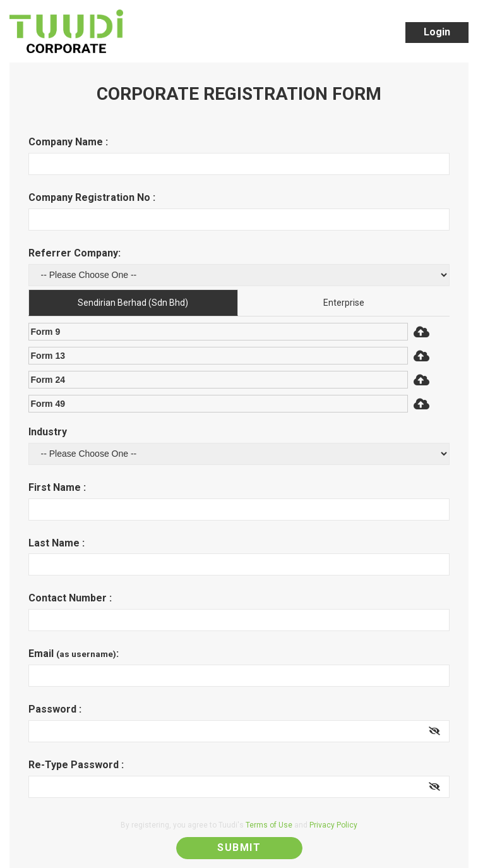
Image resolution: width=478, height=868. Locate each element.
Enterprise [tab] (344, 303)
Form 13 (48, 356)
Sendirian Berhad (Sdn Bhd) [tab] (133, 303)
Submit (239, 847)
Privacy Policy (333, 825)
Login (437, 32)
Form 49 (48, 404)
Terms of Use (269, 825)
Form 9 (46, 332)
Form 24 (48, 380)
